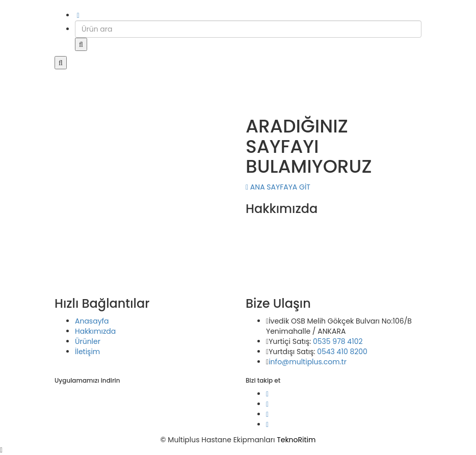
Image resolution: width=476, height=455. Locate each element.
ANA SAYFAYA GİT (278, 187)
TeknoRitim (296, 440)
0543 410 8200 (342, 352)
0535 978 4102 (338, 341)
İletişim (87, 352)
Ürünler (88, 341)
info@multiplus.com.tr (308, 362)
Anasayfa (92, 321)
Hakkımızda (95, 331)
